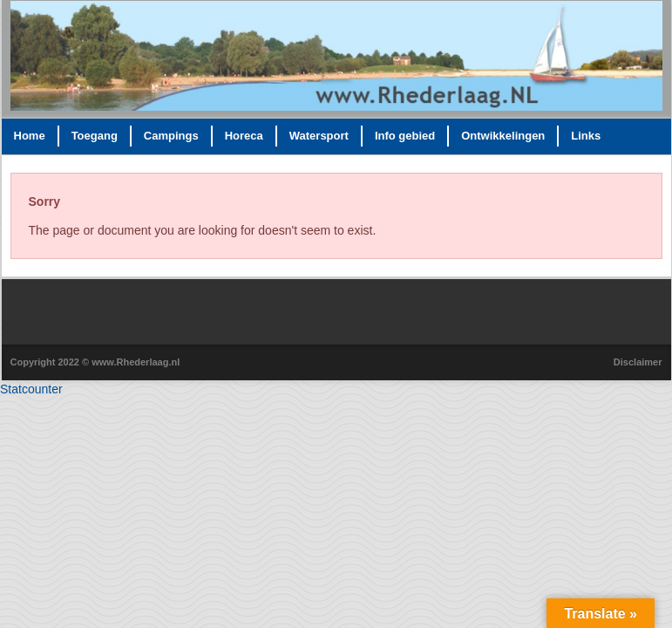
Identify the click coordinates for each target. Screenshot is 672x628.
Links (586, 136)
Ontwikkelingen (503, 136)
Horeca (244, 136)
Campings (171, 136)
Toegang (95, 136)
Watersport (319, 136)
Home (30, 136)
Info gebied (405, 136)
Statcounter (31, 389)
